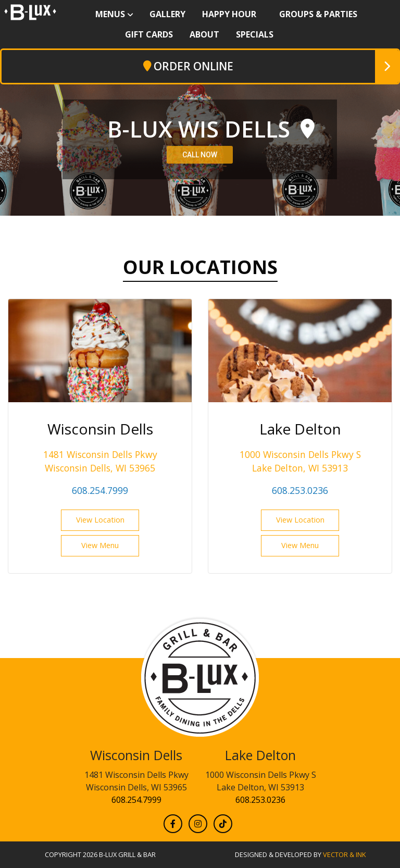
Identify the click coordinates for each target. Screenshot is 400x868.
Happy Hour (229, 14)
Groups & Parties (318, 14)
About (204, 34)
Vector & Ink (344, 854)
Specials (255, 34)
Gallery (167, 14)
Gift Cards (149, 34)
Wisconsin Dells (136, 755)
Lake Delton (260, 755)
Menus (110, 14)
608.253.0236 (300, 490)
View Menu (100, 545)
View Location (100, 520)
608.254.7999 (100, 490)
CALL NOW (200, 155)
